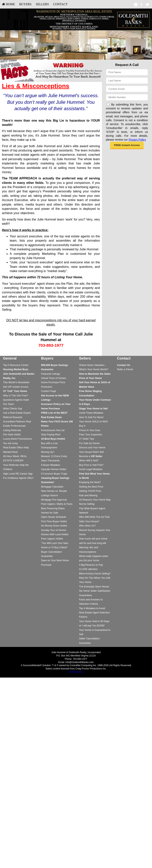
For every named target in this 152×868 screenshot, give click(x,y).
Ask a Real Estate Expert (17, 413)
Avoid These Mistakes (91, 413)
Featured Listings (50, 374)
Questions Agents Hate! (16, 400)
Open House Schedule (53, 517)
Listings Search (50, 495)
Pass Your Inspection (91, 434)
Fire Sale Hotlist (12, 434)
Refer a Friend (125, 369)
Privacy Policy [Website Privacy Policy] (137, 140)
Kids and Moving (88, 495)
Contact (60, 4)
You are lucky (10, 443)
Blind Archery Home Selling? (95, 574)
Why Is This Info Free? (16, 396)
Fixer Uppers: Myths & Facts (57, 504)
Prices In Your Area (90, 430)
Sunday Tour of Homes (54, 530)
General (10, 358)
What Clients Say (13, 408)
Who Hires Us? (87, 526)
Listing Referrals (12, 430)
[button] (127, 145)
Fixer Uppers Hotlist (52, 539)
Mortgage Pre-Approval (54, 500)
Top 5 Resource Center (16, 365)
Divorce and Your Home (92, 447)
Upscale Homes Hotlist (53, 469)
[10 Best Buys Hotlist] (53, 439)
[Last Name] (127, 81)
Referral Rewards (13, 417)
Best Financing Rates (53, 508)
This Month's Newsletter (16, 382)
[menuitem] (9, 4)
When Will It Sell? (89, 460)
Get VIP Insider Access (16, 387)
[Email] (127, 89)
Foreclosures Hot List (53, 430)
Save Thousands (50, 460)
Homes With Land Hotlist (55, 534)
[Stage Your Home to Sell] (93, 408)
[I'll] (15, 391)
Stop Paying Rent (51, 434)
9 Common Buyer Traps (54, 474)
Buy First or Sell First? (91, 465)
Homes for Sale (50, 513)
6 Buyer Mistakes (50, 465)
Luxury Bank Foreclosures (18, 439)
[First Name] (127, 72)
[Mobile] (127, 97)
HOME (9, 4)
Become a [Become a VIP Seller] (91, 456)
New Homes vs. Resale (54, 491)
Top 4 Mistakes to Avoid (92, 608)
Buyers (25, 4)
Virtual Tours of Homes (53, 378)
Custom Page (49, 391)
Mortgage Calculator (52, 487)
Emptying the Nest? (90, 482)
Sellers (42, 4)
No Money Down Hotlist (54, 526)
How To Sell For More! (91, 417)
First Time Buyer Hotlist (54, 521)
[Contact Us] (124, 365)
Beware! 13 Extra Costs (54, 456)
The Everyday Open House (94, 587)
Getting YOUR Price (90, 491)
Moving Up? (48, 452)
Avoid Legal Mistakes (91, 469)
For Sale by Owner (89, 443)
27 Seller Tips (87, 439)
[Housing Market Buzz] (16, 369)
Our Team (9, 404)
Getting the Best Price (91, 487)
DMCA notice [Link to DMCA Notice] (76, 672)
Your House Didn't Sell (91, 452)
